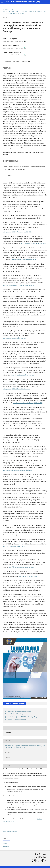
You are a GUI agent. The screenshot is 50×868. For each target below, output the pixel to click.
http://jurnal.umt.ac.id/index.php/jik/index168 (28, 403)
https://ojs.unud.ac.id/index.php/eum (22, 375)
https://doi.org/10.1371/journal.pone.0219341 (17, 232)
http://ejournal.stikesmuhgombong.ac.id (22, 567)
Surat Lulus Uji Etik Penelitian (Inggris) (19, 711)
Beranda (6, 10)
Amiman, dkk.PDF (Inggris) (15, 703)
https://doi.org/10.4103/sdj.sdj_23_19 (30, 576)
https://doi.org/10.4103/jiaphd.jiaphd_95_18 (17, 389)
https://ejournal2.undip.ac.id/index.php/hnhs (17, 470)
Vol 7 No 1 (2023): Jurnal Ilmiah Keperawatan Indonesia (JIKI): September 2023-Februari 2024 (24, 13)
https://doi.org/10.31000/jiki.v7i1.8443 (18, 61)
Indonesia (6, 846)
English (5, 843)
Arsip (12, 10)
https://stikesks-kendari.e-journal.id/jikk (34, 243)
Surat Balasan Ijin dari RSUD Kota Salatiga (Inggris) (23, 717)
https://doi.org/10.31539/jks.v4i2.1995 (15, 338)
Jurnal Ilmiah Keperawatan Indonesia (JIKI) (22, 2)
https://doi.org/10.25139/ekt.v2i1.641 (14, 546)
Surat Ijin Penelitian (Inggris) (16, 714)
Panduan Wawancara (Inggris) (16, 720)
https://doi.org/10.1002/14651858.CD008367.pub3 (19, 285)
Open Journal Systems (10, 831)
